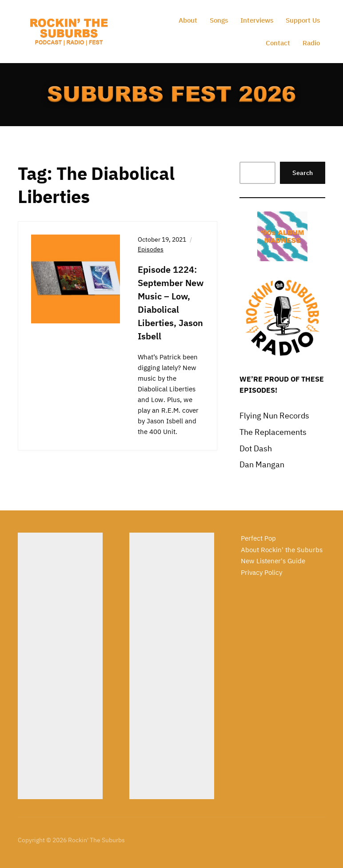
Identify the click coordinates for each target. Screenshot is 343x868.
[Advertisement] (60, 666)
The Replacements (273, 432)
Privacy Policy (261, 572)
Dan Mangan (262, 464)
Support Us (303, 20)
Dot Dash (256, 448)
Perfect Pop (258, 538)
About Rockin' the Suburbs (282, 550)
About (188, 20)
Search (303, 173)
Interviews (257, 20)
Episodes (151, 249)
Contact (278, 43)
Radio (311, 43)
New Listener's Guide (273, 561)
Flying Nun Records (274, 416)
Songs (219, 20)
